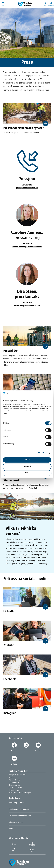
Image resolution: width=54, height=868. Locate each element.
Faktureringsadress (16, 822)
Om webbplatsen (15, 788)
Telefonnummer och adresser (20, 816)
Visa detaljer (43, 453)
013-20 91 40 (27, 185)
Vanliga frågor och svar (17, 775)
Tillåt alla (27, 460)
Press (11, 829)
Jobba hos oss (14, 783)
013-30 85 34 (27, 244)
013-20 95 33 (27, 302)
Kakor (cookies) (15, 790)
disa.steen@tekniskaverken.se (27, 306)
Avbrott (11, 777)
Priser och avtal (15, 780)
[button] (3, 4)
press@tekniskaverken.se (27, 188)
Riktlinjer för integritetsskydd (20, 793)
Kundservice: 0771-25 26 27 (19, 809)
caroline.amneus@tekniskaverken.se (27, 247)
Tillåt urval (27, 467)
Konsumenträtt (14, 785)
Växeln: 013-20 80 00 (16, 803)
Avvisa (27, 473)
